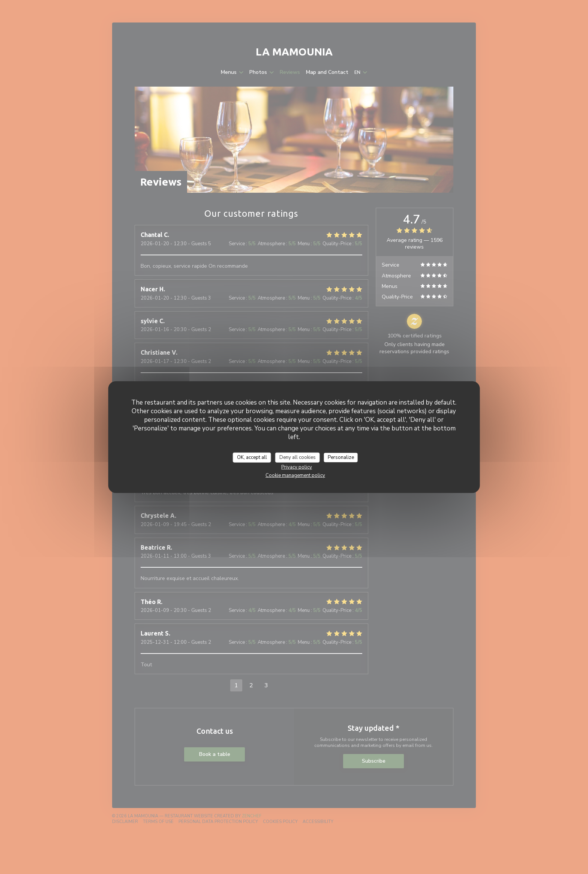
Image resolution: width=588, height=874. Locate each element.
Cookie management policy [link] (295, 475)
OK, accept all (252, 457)
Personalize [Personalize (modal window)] (341, 457)
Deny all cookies (298, 457)
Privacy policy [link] (297, 467)
